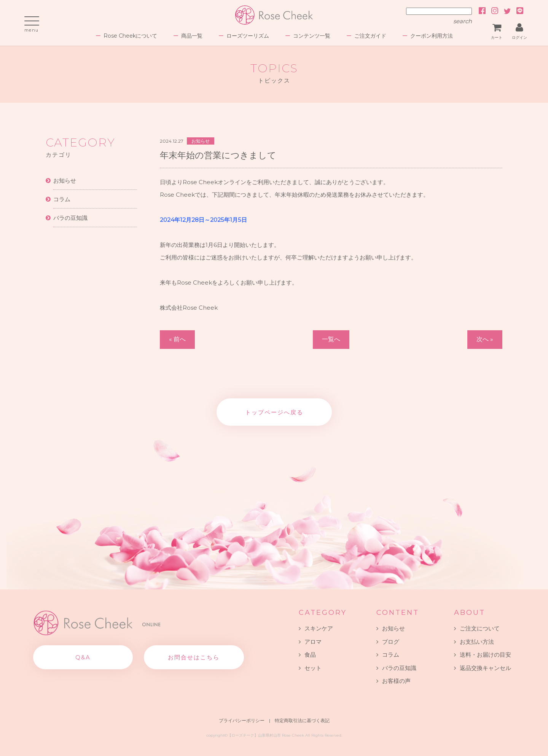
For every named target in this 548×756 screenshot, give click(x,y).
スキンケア (319, 628)
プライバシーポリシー (242, 720)
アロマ (313, 642)
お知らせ (65, 181)
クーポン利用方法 (432, 36)
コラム (62, 199)
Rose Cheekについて (130, 36)
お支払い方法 (477, 642)
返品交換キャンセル (485, 668)
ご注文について (480, 628)
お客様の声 (396, 681)
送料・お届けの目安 (485, 655)
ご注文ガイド (370, 36)
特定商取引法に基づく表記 (302, 720)
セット (313, 668)
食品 (310, 655)
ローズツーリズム (248, 36)
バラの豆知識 (70, 218)
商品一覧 (192, 36)
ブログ (391, 642)
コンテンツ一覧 (312, 36)
